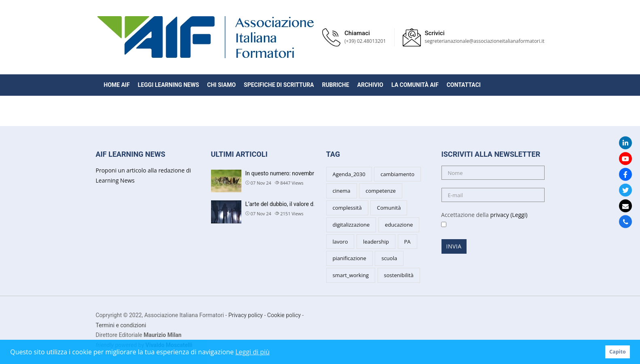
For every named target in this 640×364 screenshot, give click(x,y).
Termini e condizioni (121, 325)
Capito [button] (618, 352)
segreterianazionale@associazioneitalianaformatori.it (485, 41)
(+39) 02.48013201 (365, 41)
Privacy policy (246, 315)
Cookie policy (284, 315)
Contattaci (464, 85)
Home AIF (117, 85)
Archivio (370, 85)
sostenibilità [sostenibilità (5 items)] (399, 275)
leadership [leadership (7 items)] (376, 242)
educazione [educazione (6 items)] (399, 225)
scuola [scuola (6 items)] (389, 258)
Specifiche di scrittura (279, 85)
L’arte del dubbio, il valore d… (281, 204)
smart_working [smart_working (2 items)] (351, 275)
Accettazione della (482, 220)
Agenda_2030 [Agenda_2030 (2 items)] (349, 174)
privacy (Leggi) (509, 215)
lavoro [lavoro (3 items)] (340, 242)
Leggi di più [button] (252, 352)
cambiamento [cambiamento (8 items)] (397, 174)
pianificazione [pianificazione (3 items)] (350, 258)
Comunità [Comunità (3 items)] (389, 208)
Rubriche (335, 85)
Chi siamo (221, 85)
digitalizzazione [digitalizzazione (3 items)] (351, 225)
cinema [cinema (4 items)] (342, 191)
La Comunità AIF (415, 85)
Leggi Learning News (168, 85)
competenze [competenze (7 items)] (381, 191)
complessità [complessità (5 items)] (347, 208)
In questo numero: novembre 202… (289, 173)
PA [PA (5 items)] (408, 242)
